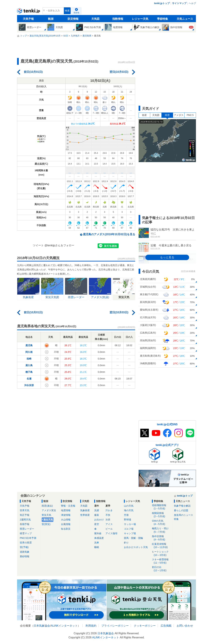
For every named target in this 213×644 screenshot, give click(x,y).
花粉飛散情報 (162, 507)
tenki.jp (29, 12)
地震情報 (66, 510)
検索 (67, 11)
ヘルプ (192, 3)
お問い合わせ (185, 626)
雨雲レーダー (27, 529)
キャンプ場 (130, 533)
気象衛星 (85, 510)
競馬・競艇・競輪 (133, 538)
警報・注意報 (68, 506)
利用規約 (91, 626)
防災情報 (73, 19)
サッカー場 (130, 524)
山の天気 (129, 506)
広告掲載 (166, 626)
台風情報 (66, 524)
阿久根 (29, 352)
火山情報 (66, 520)
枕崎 (29, 359)
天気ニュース (185, 19)
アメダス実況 (49, 510)
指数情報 (118, 19)
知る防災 (66, 529)
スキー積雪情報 (162, 561)
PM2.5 (190, 115)
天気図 (95, 19)
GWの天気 (162, 523)
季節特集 (162, 19)
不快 (108, 515)
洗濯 (97, 510)
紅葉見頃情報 (162, 546)
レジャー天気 (140, 19)
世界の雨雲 (26, 543)
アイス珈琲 (111, 533)
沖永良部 (29, 385)
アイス (109, 524)
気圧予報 (25, 515)
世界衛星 (85, 515)
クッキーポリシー (145, 626)
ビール (109, 529)
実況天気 (46, 515)
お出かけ (99, 520)
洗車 (97, 543)
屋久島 (29, 365)
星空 (97, 524)
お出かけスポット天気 (136, 547)
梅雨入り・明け (162, 530)
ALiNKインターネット (64, 626)
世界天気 (25, 510)
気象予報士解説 (182, 506)
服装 (97, 515)
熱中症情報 (162, 538)
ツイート (38, 245)
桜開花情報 (162, 515)
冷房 (108, 520)
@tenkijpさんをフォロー (59, 245)
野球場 (127, 520)
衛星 (144, 115)
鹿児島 (29, 345)
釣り (126, 543)
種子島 (29, 372)
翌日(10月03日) (119, 72)
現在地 (76, 13)
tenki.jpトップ (162, 3)
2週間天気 (25, 520)
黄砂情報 (25, 556)
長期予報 (25, 524)
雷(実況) (46, 524)
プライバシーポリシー (115, 626)
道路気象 (25, 552)
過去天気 (48, 520)
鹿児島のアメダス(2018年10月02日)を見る (109, 234)
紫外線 (98, 533)
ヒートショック (162, 553)
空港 (126, 515)
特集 (176, 519)
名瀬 (29, 379)
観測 (51, 19)
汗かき (109, 510)
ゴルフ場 (129, 529)
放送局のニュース (183, 515)
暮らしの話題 (181, 510)
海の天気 (129, 510)
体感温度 (99, 538)
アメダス (179, 115)
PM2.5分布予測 (28, 538)
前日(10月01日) (33, 72)
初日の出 (162, 569)
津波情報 (66, 515)
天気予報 (28, 19)
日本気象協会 (42, 626)
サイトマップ (179, 3)
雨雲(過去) (47, 506)
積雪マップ (26, 533)
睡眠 (97, 547)
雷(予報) (24, 547)
